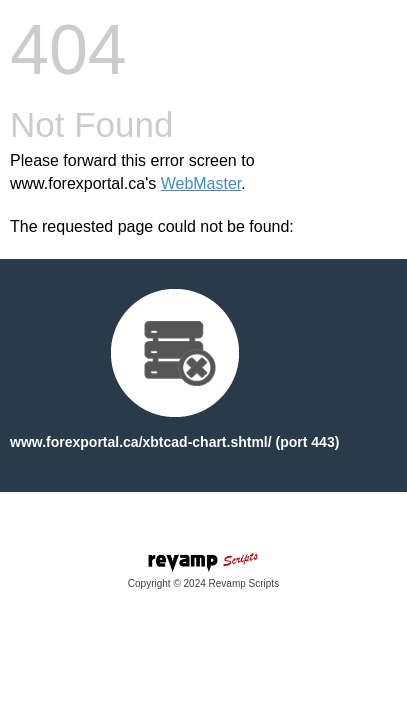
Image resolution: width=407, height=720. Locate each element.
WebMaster (201, 183)
